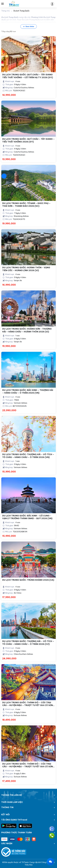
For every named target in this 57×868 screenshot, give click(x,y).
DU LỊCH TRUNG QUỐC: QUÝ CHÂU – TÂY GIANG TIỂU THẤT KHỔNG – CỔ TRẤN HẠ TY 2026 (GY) (28, 76)
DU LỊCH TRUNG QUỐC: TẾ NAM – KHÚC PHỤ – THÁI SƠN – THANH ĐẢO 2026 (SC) (26, 205)
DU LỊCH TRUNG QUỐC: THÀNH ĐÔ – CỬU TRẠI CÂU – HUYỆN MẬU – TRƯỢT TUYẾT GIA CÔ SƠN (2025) (28, 765)
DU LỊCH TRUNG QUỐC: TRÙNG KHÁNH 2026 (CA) (28, 580)
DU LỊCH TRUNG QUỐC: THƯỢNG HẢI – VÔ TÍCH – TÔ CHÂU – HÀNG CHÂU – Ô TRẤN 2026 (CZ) (28, 643)
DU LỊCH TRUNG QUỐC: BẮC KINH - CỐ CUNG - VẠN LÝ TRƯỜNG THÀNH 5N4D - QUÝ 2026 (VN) (27, 517)
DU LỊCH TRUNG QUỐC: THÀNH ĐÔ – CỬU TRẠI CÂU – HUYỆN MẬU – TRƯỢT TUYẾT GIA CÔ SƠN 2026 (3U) (28, 704)
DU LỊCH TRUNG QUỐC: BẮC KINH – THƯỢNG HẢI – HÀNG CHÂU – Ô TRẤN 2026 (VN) (28, 391)
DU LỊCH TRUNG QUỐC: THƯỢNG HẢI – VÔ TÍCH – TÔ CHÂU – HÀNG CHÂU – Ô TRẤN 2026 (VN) (28, 456)
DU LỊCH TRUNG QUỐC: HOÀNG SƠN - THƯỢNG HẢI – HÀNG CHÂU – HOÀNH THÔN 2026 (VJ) (27, 330)
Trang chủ (5, 11)
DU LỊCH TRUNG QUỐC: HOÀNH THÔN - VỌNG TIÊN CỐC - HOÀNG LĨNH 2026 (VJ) (26, 269)
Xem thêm (29, 26)
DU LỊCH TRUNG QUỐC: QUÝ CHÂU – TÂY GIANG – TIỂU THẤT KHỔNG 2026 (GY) (28, 140)
